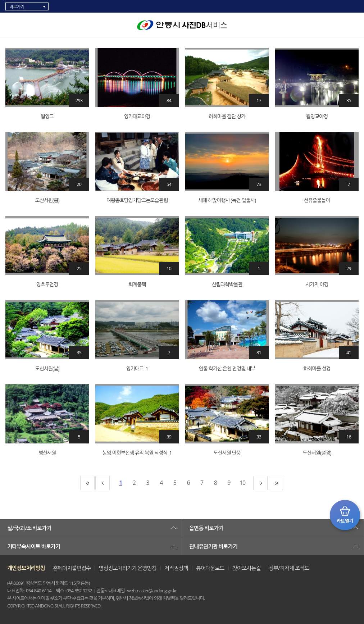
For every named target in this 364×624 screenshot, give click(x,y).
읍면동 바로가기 (206, 528)
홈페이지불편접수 (72, 568)
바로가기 (17, 7)
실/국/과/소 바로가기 (29, 528)
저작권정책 (176, 568)
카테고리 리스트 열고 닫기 (13, 23)
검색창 (355, 25)
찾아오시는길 (247, 568)
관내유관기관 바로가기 (213, 546)
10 (242, 483)
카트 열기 (345, 515)
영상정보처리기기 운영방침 (127, 568)
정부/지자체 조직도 (289, 568)
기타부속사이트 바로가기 (34, 546)
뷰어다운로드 (210, 568)
